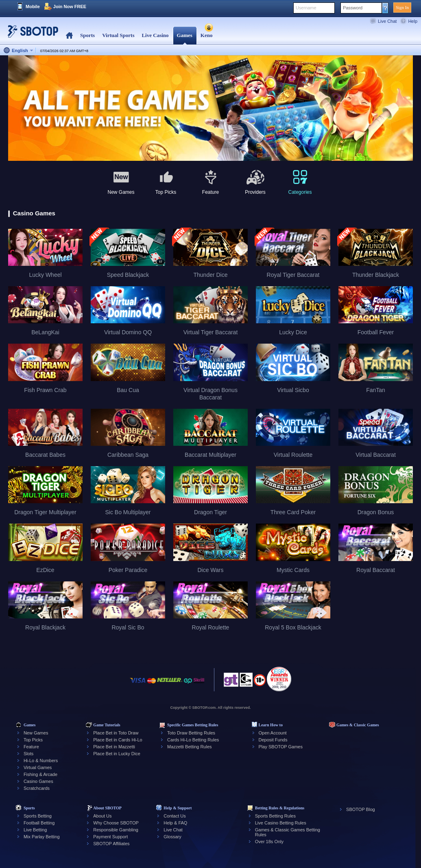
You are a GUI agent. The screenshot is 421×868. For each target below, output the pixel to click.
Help (413, 21)
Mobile (33, 7)
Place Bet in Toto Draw (116, 733)
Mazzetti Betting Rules (189, 747)
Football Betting (39, 823)
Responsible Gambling (116, 830)
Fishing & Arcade (40, 774)
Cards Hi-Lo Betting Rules (193, 740)
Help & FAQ (175, 823)
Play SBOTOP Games (281, 747)
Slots (28, 754)
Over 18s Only (269, 842)
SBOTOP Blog (361, 809)
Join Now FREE (70, 7)
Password (353, 8)
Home (69, 36)
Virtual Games (38, 767)
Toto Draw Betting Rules (191, 733)
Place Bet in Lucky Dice (117, 754)
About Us (102, 816)
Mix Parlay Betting (42, 837)
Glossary (172, 837)
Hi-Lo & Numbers (41, 761)
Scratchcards (37, 788)
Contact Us (175, 816)
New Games (36, 733)
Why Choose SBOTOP (116, 823)
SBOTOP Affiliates (111, 844)
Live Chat (387, 21)
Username (306, 8)
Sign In (402, 7)
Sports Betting (38, 816)
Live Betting (35, 830)
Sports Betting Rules (275, 816)
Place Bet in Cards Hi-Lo (118, 740)
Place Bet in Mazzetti (114, 747)
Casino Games (38, 781)
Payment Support (110, 837)
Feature (31, 747)
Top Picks (33, 740)
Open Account (273, 733)
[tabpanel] (210, 108)
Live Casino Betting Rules (281, 823)
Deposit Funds (273, 740)
